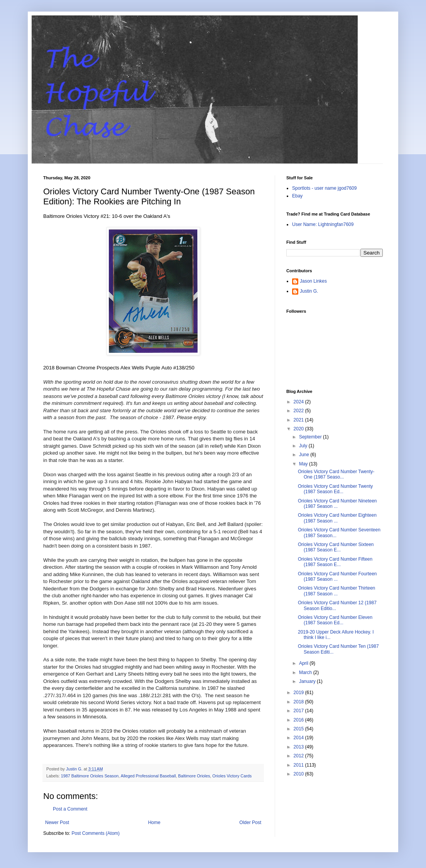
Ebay (297, 196)
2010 (299, 774)
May (304, 464)
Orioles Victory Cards (232, 776)
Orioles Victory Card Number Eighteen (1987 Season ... (337, 518)
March (306, 672)
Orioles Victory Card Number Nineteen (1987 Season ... (337, 504)
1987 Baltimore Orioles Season (90, 776)
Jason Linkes (313, 281)
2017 (299, 711)
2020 (299, 429)
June (305, 455)
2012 (299, 756)
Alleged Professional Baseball (148, 776)
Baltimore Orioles (194, 776)
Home (154, 822)
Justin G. (309, 291)
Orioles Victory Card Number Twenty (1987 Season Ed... (335, 489)
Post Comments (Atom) (96, 833)
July (304, 446)
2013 (299, 747)
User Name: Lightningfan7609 (323, 224)
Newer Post (57, 822)
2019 (299, 693)
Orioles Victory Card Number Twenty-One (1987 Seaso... (336, 474)
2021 (299, 420)
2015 (299, 729)
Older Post (250, 822)
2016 (299, 720)
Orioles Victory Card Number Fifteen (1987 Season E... (335, 562)
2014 (299, 738)
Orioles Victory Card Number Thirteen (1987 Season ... (336, 591)
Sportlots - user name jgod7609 (324, 188)
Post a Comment (70, 809)
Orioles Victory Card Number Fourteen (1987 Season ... (337, 576)
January (308, 681)
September (311, 437)
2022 (299, 411)
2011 (299, 765)
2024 (299, 402)
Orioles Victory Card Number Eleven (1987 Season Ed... (335, 620)
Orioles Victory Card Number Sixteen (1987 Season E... (336, 547)
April (304, 663)
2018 (299, 702)
